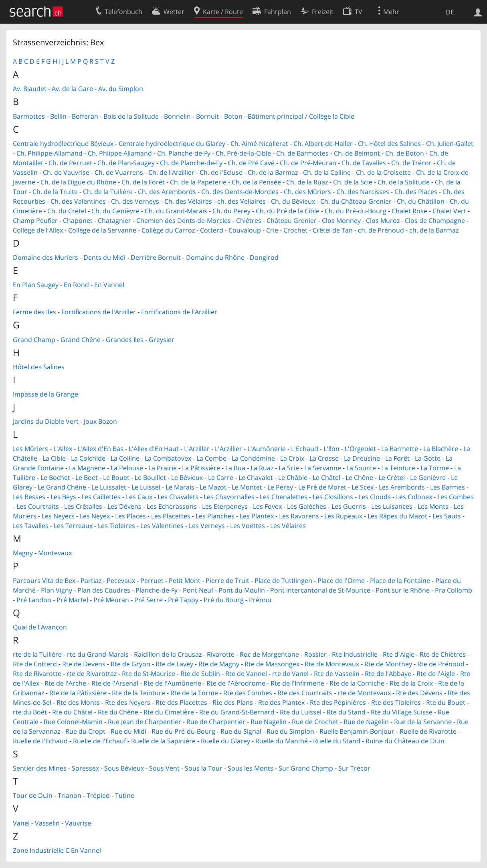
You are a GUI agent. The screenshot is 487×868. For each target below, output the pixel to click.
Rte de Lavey (174, 664)
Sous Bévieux (124, 768)
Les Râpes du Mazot (397, 516)
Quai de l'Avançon (40, 627)
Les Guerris (349, 506)
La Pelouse (127, 468)
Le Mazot (213, 487)
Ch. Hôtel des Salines (389, 144)
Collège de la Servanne (102, 230)
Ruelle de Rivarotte (428, 731)
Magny (23, 553)
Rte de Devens (84, 664)
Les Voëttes (248, 526)
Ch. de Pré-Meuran (308, 163)
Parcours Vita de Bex (44, 581)
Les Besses (29, 497)
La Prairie (163, 468)
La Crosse (324, 458)
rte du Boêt (30, 712)
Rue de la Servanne (423, 722)
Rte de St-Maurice (149, 674)
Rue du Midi (128, 731)
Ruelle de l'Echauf (99, 741)
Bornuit (207, 116)
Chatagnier (114, 221)
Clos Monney (341, 221)
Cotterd (212, 230)
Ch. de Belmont (357, 153)
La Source (361, 468)
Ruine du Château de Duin (405, 741)
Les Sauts (447, 516)
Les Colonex (414, 497)
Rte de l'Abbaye (388, 674)
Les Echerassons (172, 506)
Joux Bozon (100, 421)
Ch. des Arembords (167, 192)
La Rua (235, 468)
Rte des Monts (78, 702)
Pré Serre (149, 600)
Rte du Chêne (118, 712)
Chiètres (249, 221)
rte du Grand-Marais (98, 654)
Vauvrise (78, 823)
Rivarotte (221, 654)
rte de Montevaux (364, 693)
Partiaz (91, 581)
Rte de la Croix (411, 683)
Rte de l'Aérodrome (236, 683)
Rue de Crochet (315, 722)
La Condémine (253, 458)
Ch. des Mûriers (307, 192)
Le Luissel (146, 487)
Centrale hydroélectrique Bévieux (63, 144)
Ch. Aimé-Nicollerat (259, 144)
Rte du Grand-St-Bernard (237, 712)
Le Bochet (55, 478)
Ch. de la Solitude (404, 182)
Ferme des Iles (34, 312)
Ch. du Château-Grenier (356, 201)
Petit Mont (185, 581)
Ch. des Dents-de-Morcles (240, 192)
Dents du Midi (104, 257)
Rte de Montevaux (332, 664)
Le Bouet (116, 478)
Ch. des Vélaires (188, 201)
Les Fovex (267, 506)
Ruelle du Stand (337, 741)
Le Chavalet (256, 478)
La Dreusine (362, 458)
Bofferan (85, 116)
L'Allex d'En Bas (100, 449)
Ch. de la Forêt (143, 182)
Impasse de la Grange (45, 394)
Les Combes (456, 497)
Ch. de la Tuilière (108, 192)
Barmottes (29, 116)
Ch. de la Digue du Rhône (78, 182)
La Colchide (88, 458)
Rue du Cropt (85, 731)
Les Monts (433, 506)
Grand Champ (34, 340)
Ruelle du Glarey (225, 741)
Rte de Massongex (272, 664)
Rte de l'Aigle (436, 674)
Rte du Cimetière (169, 712)
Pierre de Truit (227, 581)
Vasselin (47, 823)
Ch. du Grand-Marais (176, 211)
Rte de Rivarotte (37, 674)
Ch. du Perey (231, 211)
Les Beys (63, 497)
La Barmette (400, 449)
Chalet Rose (409, 211)
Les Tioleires (116, 526)
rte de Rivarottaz (92, 674)
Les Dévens (124, 506)
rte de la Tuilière (37, 654)
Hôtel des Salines (39, 367)
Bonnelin (177, 116)
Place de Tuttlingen (283, 581)
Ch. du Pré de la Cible (288, 211)
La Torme (435, 468)
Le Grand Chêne (62, 487)
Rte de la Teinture (138, 693)
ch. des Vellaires (241, 201)
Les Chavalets (178, 497)
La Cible (54, 458)
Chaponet (78, 221)
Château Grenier (292, 221)
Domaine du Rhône (215, 257)
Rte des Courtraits (305, 693)
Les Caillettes (101, 497)
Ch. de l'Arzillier (171, 172)
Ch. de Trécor (411, 163)
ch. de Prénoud (381, 230)
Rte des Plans (233, 702)
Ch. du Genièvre (115, 211)
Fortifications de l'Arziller (99, 312)
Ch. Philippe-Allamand (50, 153)
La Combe (211, 458)
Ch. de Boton (405, 153)
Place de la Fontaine (400, 581)
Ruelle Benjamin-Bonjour (357, 731)
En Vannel (109, 285)
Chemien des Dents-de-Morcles (184, 221)
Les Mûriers (30, 449)
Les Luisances (392, 506)
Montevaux (55, 553)
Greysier (162, 340)
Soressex (85, 768)
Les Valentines (162, 526)
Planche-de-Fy (157, 590)
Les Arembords (402, 487)
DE (450, 12)
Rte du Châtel (72, 712)
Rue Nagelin (269, 722)
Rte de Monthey (388, 664)
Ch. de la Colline (327, 172)
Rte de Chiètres (443, 654)
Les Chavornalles (229, 497)
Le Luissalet (109, 487)
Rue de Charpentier (216, 722)
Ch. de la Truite (55, 192)
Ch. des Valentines (78, 201)
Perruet (152, 581)
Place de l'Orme (341, 581)
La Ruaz (262, 468)
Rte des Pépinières (338, 702)
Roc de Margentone (269, 654)
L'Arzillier (228, 449)
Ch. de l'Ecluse (221, 172)
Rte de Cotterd (35, 664)
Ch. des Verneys (135, 201)
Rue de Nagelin (366, 722)
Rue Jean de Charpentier (144, 722)
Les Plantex (257, 516)
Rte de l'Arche (65, 683)
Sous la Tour (204, 768)
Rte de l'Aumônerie (172, 683)
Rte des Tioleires (396, 702)
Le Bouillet (150, 478)
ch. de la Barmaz (434, 230)
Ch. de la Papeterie (198, 182)
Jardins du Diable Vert (46, 421)
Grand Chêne (81, 340)
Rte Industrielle (355, 654)
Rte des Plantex (281, 702)
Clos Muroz (383, 221)
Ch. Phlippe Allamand (120, 153)
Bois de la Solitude (131, 116)
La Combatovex (168, 458)
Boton (233, 116)
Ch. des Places (416, 192)
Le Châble (293, 478)
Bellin (58, 116)
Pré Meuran (111, 600)
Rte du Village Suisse (402, 712)
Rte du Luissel (301, 712)
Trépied (98, 795)
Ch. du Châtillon (421, 201)
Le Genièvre (428, 478)
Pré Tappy (183, 600)
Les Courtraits (38, 506)
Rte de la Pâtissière (78, 693)
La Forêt (397, 458)
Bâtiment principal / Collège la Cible (301, 116)
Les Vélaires (288, 526)
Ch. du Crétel (67, 211)
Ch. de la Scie (353, 182)
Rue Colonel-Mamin (73, 722)
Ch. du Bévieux (293, 201)
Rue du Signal (241, 731)
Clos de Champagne (435, 221)
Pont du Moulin (242, 590)
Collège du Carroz (168, 230)
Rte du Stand (346, 712)
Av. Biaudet (30, 89)
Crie (272, 230)
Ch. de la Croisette (383, 172)
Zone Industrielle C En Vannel (57, 850)
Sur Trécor (354, 768)
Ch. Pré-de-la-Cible (243, 153)
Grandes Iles (125, 340)
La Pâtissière (201, 468)
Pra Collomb (454, 590)
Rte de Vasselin (337, 674)
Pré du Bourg (224, 600)
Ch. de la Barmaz (273, 172)
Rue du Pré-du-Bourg (183, 731)
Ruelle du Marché (282, 741)
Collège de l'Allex (38, 230)
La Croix (292, 458)
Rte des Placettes (181, 702)
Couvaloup (245, 230)
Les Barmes (448, 487)
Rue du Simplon (290, 731)
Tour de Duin (33, 795)
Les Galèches (307, 506)
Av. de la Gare (72, 89)
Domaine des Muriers (45, 257)
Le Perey (280, 487)
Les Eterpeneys (225, 506)
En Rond (76, 285)
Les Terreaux (73, 526)
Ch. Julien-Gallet (450, 144)
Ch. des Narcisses (363, 192)
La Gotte (428, 458)
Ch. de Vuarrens (119, 172)
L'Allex (63, 449)
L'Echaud (305, 449)
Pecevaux (121, 581)
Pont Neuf (198, 590)
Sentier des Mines (40, 768)
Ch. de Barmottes (302, 153)
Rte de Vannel (246, 674)
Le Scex (363, 487)
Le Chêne (359, 478)
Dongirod (264, 257)
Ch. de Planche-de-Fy (191, 163)
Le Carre (221, 478)
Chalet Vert (449, 211)
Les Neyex (95, 516)
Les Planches (215, 516)
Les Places (130, 516)
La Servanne (323, 468)
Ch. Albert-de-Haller (323, 144)
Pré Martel (72, 600)
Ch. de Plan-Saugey (126, 163)
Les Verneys (207, 526)
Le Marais (180, 487)
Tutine (125, 795)
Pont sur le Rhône (403, 590)
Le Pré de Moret (322, 487)
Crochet (295, 230)
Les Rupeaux (343, 516)
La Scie (289, 468)
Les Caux (139, 497)
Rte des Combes (248, 693)
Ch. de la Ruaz (307, 182)
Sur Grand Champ (306, 768)
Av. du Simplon (121, 89)
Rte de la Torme (194, 693)
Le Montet (247, 487)
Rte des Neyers (128, 702)
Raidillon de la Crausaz (168, 654)
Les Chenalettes (284, 497)
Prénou (260, 600)
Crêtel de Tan (333, 230)
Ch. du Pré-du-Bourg (356, 211)
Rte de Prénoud (441, 664)
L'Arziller (197, 449)
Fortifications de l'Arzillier (179, 312)
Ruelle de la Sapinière (163, 741)
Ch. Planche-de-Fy (184, 153)
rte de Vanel (290, 674)
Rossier (315, 654)
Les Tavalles (31, 526)
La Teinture (398, 468)
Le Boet (87, 478)
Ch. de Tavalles (364, 163)
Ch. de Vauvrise (66, 172)
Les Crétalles (83, 506)
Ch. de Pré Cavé (251, 163)
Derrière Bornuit (156, 257)
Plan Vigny (57, 590)
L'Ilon (331, 449)
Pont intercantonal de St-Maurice (320, 590)
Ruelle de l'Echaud (40, 741)
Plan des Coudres (104, 590)
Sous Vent (164, 768)
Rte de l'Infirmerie (297, 683)
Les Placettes (171, 516)
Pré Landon (34, 600)
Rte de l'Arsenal (115, 683)
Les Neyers (58, 516)
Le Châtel (326, 478)
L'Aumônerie (267, 449)
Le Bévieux (187, 478)
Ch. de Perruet (70, 163)
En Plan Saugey (36, 285)
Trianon (70, 795)
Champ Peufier (35, 221)
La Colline (125, 458)
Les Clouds (375, 497)
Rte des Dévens (419, 693)
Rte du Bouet (446, 702)
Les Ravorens (299, 516)
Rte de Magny (219, 664)
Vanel (21, 823)
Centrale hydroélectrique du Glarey (172, 144)
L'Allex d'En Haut (154, 449)
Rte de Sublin (200, 674)
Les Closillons (333, 497)
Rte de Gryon (130, 664)
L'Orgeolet (360, 449)
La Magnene (87, 468)
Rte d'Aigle (399, 654)
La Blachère (441, 449)
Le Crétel (392, 478)
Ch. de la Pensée (256, 182)
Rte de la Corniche (357, 683)
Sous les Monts (251, 768)
